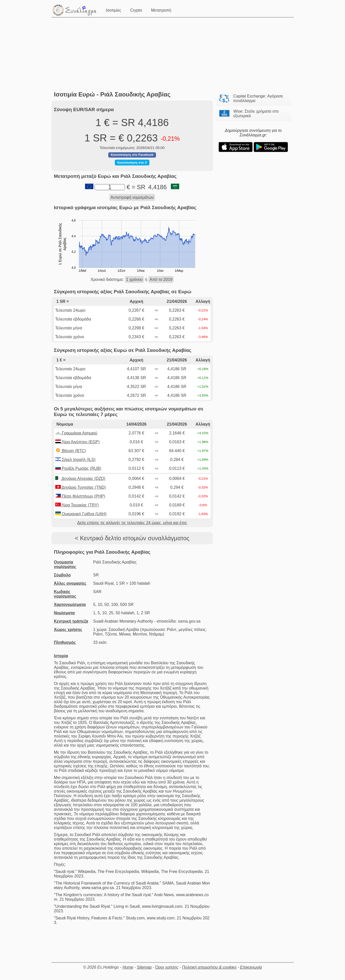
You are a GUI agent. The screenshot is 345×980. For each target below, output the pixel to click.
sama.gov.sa (189, 621)
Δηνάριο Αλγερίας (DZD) (80, 479)
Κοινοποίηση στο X (132, 163)
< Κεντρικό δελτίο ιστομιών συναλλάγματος (132, 538)
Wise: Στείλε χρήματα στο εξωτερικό (256, 114)
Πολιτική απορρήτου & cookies (209, 967)
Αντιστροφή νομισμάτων (132, 197)
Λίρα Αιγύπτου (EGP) (77, 442)
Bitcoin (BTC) (71, 451)
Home (128, 967)
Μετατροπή (162, 10)
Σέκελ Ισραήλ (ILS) (75, 460)
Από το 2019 (161, 279)
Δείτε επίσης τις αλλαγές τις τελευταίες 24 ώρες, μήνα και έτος (132, 523)
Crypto (137, 10)
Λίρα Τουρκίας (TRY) (77, 505)
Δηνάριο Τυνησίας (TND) (81, 487)
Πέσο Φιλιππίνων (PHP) (80, 496)
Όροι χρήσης (167, 967)
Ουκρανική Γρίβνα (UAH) (81, 514)
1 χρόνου (134, 279)
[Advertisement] (174, 54)
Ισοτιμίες (114, 10)
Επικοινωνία (251, 967)
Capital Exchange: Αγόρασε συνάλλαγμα (258, 98)
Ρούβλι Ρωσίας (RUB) (78, 468)
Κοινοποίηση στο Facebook (132, 155)
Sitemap (144, 967)
